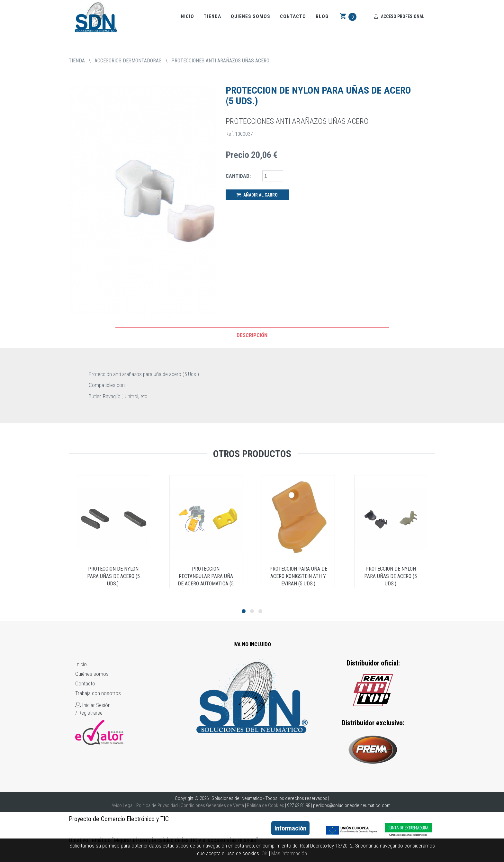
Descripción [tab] (252, 335)
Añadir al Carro (257, 195)
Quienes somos (251, 16)
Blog (322, 16)
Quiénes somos (92, 674)
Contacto (293, 16)
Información (290, 828)
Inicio (187, 16)
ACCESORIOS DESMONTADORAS (128, 61)
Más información (289, 853)
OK (265, 853)
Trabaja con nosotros (98, 693)
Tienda (212, 16)
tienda (77, 61)
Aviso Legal (122, 805)
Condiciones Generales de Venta (212, 805)
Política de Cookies (265, 805)
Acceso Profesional (399, 16)
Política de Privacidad (157, 805)
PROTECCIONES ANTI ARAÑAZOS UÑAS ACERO (220, 61)
